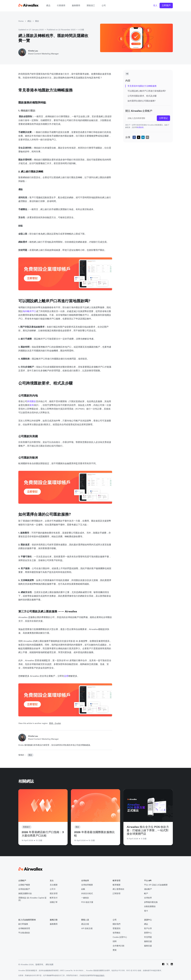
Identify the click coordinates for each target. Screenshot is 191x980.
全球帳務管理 (24, 928)
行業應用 (61, 5)
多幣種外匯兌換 (151, 902)
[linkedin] (143, 137)
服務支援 (148, 941)
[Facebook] (163, 965)
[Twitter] (167, 965)
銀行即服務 (23, 924)
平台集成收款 (24, 933)
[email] (147, 137)
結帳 (83, 889)
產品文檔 (85, 924)
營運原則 (117, 928)
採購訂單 (54, 902)
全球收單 (148, 898)
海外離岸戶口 (29, 311)
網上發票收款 (118, 889)
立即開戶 (166, 5)
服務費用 (76, 5)
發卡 (146, 911)
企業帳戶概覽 (24, 885)
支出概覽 (54, 885)
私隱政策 (140, 127)
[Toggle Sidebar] (127, 74)
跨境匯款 (32, 401)
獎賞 (115, 950)
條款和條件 (100, 975)
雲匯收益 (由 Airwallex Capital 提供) (32, 899)
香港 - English (55, 723)
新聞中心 (148, 933)
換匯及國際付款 (25, 894)
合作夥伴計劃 (118, 946)
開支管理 (54, 894)
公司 (104, 5)
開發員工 (91, 5)
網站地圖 (50, 964)
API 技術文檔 (87, 928)
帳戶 (146, 894)
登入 (155, 5)
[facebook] (134, 137)
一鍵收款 (85, 898)
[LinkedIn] (172, 965)
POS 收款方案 (87, 902)
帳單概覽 (117, 885)
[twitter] (139, 137)
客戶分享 (148, 928)
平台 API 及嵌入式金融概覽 (156, 885)
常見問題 (148, 937)
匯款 (37, 21)
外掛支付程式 (87, 894)
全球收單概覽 (87, 885)
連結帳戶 (148, 889)
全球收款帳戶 (24, 889)
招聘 (115, 941)
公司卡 (53, 889)
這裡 (66, 676)
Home (21, 21)
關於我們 (117, 924)
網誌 (29, 21)
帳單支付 (54, 898)
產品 (48, 5)
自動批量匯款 (150, 906)
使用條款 (117, 933)
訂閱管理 (117, 894)
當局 (32, 405)
